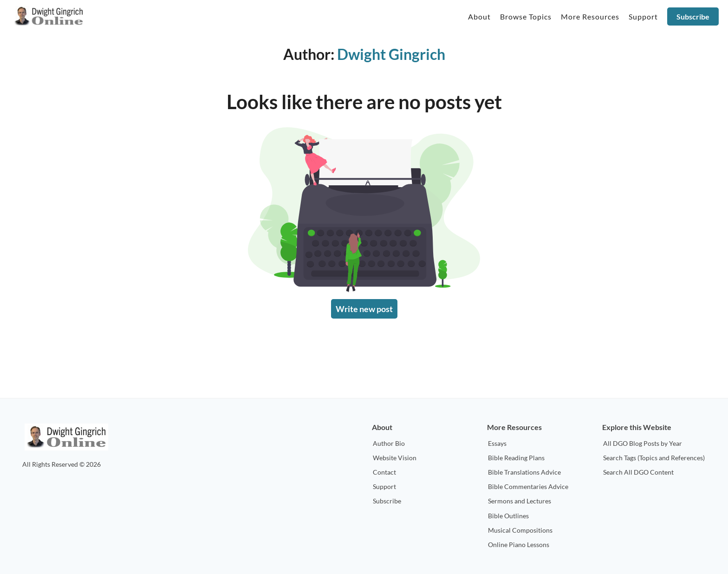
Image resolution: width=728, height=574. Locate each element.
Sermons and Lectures (520, 501)
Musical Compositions (520, 530)
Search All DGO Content (638, 472)
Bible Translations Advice (524, 472)
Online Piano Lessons (519, 545)
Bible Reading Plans (516, 458)
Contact (384, 472)
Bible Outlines (508, 516)
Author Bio (389, 443)
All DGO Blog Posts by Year (643, 443)
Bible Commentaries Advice (528, 486)
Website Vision (395, 458)
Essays (497, 443)
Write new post (364, 309)
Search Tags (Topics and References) (654, 458)
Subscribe (693, 16)
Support (384, 486)
